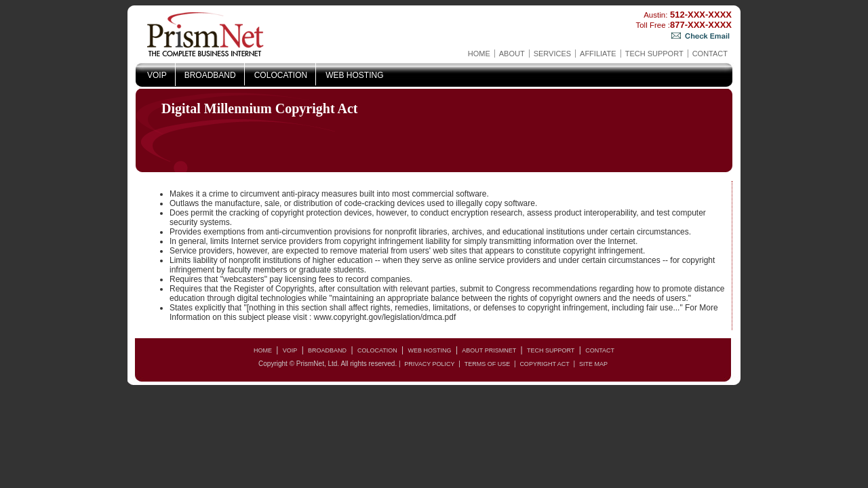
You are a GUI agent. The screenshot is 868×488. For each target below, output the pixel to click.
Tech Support (654, 54)
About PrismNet (489, 350)
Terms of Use (488, 364)
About (512, 54)
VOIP (157, 75)
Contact (710, 54)
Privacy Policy (429, 364)
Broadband (210, 75)
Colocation (281, 75)
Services (552, 54)
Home (479, 54)
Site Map (593, 364)
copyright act (544, 364)
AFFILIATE (598, 54)
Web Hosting (354, 75)
